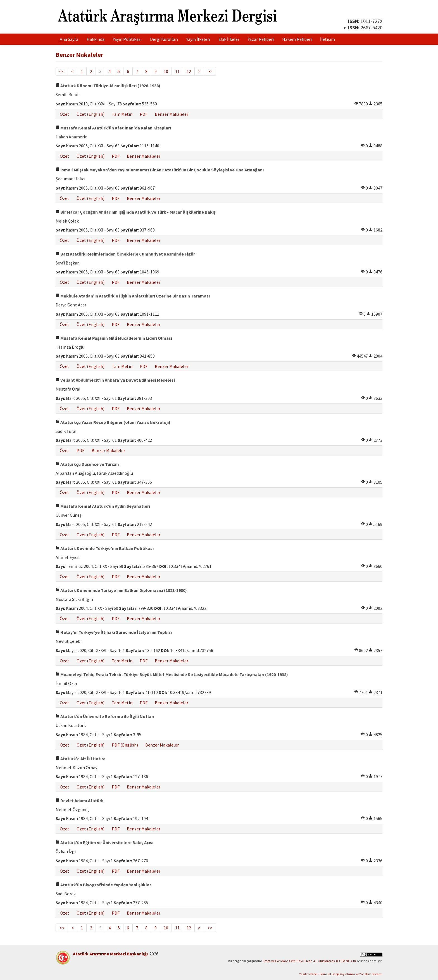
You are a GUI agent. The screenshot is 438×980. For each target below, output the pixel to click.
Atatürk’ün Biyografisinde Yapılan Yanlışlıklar (103, 885)
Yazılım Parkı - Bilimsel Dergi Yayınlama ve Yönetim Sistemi (341, 974)
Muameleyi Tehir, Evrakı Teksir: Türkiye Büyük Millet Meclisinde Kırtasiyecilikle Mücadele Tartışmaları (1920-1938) (172, 674)
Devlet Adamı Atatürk (80, 800)
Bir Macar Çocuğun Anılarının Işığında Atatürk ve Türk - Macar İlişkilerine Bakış (136, 212)
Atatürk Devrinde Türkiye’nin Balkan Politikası (105, 548)
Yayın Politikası (127, 39)
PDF (144, 114)
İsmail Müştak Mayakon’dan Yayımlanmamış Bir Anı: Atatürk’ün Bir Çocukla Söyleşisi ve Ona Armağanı (160, 170)
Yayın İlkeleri (198, 39)
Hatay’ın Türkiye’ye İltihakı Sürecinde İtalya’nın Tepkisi (114, 632)
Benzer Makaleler (172, 114)
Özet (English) (91, 114)
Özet (65, 114)
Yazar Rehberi (261, 39)
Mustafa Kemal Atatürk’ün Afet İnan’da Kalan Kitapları (113, 128)
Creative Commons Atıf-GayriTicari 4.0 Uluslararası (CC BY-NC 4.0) (309, 961)
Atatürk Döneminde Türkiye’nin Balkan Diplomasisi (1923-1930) (121, 590)
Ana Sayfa (69, 39)
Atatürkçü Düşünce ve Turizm (87, 464)
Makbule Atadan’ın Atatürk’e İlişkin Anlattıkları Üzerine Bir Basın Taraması (133, 296)
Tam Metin (122, 114)
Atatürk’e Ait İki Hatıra (81, 759)
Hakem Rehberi (297, 39)
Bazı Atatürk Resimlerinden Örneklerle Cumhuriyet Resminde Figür (125, 254)
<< (62, 71)
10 (166, 71)
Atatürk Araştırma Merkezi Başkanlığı (110, 954)
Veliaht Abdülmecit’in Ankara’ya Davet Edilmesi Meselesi (115, 380)
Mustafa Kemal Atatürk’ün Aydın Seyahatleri (103, 506)
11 (177, 71)
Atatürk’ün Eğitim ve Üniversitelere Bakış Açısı (104, 842)
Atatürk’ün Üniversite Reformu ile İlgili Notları (105, 716)
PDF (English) (125, 745)
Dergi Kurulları (164, 39)
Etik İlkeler (229, 39)
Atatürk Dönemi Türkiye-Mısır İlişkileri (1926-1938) (108, 86)
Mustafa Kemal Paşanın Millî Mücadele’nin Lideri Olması (114, 338)
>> (210, 71)
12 (189, 71)
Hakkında (96, 39)
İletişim (328, 39)
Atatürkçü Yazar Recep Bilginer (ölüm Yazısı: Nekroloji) (113, 422)
